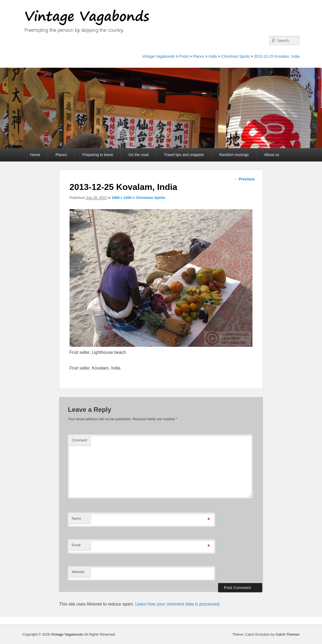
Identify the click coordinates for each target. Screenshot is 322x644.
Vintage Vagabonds (158, 56)
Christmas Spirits (235, 56)
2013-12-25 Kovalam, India (277, 56)
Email (76, 545)
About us (272, 155)
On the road (139, 155)
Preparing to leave (98, 155)
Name (76, 518)
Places (199, 56)
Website (78, 572)
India (213, 56)
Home (35, 155)
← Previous (244, 179)
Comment (79, 440)
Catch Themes (287, 634)
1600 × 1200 (122, 198)
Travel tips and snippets (184, 155)
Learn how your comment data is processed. (178, 604)
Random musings (234, 155)
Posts (184, 56)
